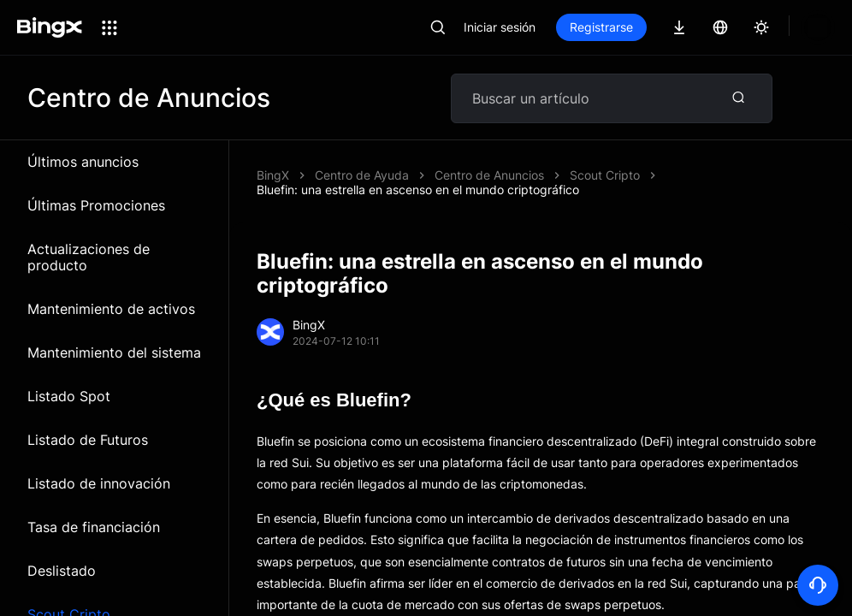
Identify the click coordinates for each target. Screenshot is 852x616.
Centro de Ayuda (362, 175)
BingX (273, 175)
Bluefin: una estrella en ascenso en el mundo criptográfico (596, 175)
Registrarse (601, 27)
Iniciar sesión (500, 27)
